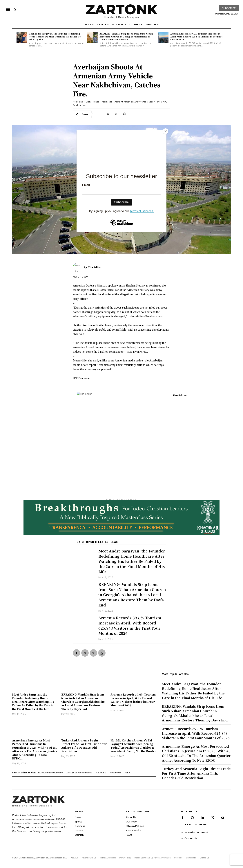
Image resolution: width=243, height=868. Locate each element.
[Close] (166, 131)
